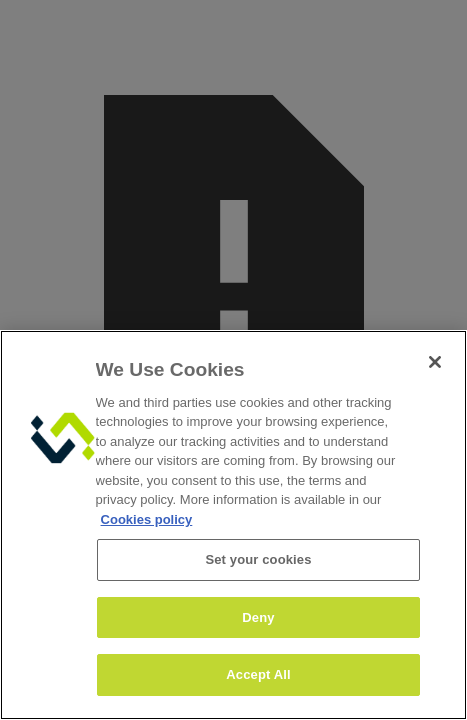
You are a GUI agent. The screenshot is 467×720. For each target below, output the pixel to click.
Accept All (258, 674)
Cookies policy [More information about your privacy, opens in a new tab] (147, 519)
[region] (233, 525)
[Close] (435, 362)
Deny (258, 617)
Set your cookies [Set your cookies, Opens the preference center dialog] (258, 559)
